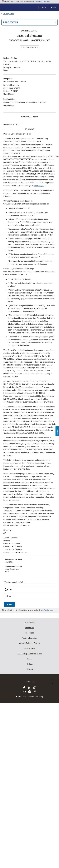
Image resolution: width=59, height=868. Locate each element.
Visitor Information (29, 638)
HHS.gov (29, 664)
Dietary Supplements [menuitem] (12, 569)
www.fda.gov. (39, 186)
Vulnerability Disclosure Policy (29, 654)
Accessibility (29, 633)
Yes (10, 589)
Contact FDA (29, 682)
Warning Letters (9, 14)
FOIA (29, 659)
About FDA (29, 628)
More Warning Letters (30, 47)
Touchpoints (48, 610)
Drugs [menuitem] (7, 571)
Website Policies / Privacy (29, 643)
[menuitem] (29, 561)
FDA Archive (29, 622)
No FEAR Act (29, 648)
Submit (9, 604)
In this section (10, 22)
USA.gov (29, 669)
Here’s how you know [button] (43, 1)
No (10, 596)
